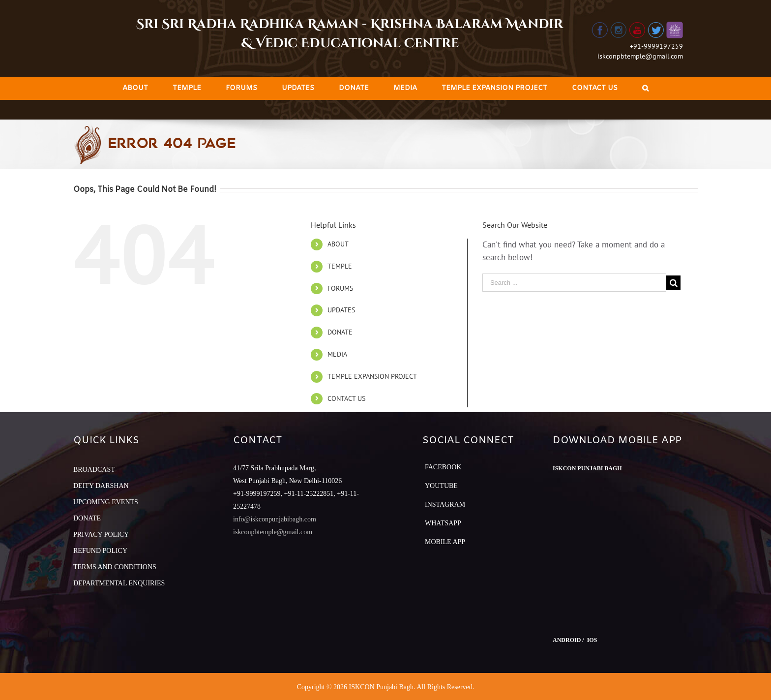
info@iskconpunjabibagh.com (275, 519)
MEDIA (337, 354)
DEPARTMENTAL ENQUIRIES (119, 583)
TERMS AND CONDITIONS (115, 567)
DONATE (340, 332)
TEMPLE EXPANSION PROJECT (372, 376)
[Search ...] (574, 283)
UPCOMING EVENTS (106, 502)
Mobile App (445, 542)
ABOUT (338, 244)
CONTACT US (346, 398)
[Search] (645, 88)
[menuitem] (135, 88)
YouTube (441, 486)
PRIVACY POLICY (101, 534)
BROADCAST (94, 470)
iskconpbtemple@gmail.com (640, 56)
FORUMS (340, 288)
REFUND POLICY (100, 551)
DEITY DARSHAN (101, 486)
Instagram (445, 504)
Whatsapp (443, 523)
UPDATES (341, 310)
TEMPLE (340, 266)
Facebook (443, 467)
